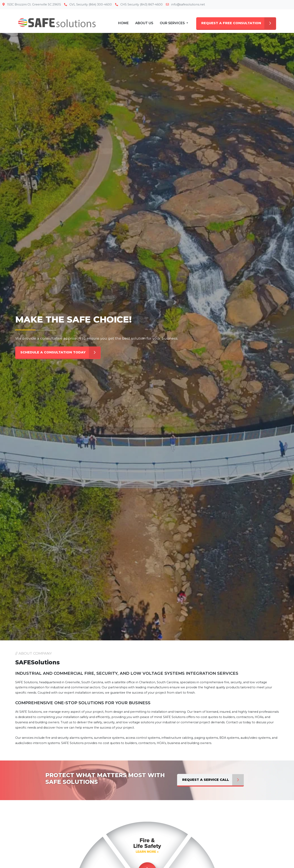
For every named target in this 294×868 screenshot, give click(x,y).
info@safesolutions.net (185, 4)
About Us (144, 23)
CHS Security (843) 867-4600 (139, 4)
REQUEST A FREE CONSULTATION (239, 23)
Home (123, 23)
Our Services (173, 23)
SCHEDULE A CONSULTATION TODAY (60, 352)
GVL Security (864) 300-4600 (88, 4)
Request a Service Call (213, 780)
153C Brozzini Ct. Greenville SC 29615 (32, 4)
